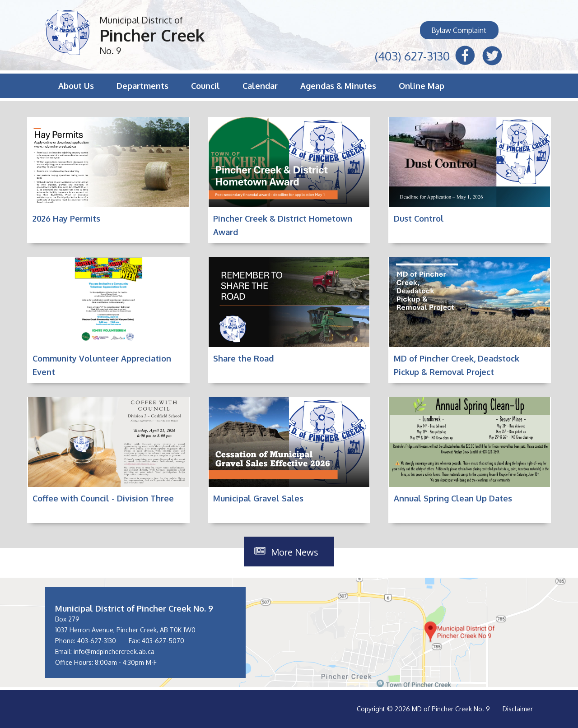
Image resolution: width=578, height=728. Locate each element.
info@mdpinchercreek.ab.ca (114, 651)
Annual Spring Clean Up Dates (453, 498)
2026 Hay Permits (66, 218)
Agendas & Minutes (338, 86)
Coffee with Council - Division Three (103, 498)
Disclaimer (518, 709)
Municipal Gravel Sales (258, 498)
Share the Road (243, 358)
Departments (142, 86)
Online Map (422, 86)
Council (205, 86)
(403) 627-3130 (412, 55)
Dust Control (419, 218)
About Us (76, 86)
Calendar (260, 86)
